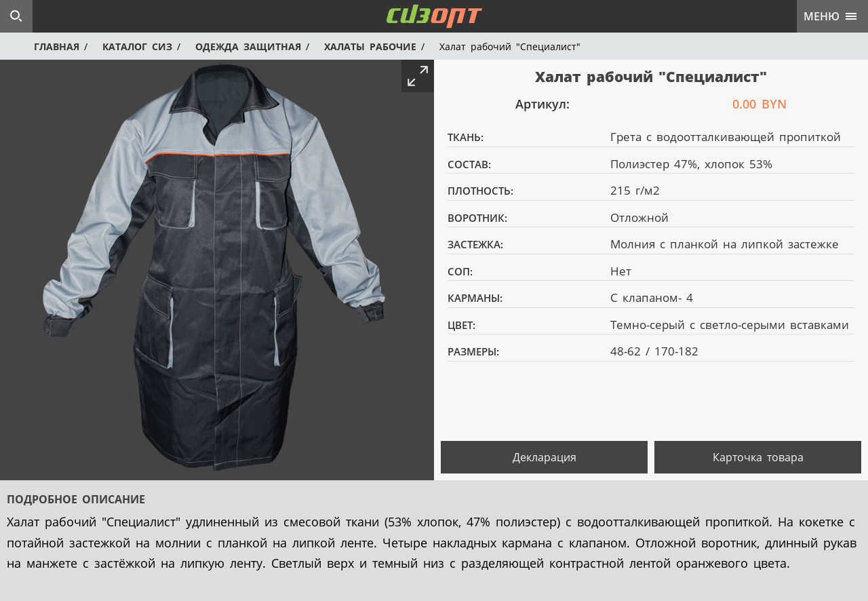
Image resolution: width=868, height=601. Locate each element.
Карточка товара (758, 457)
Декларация (545, 457)
